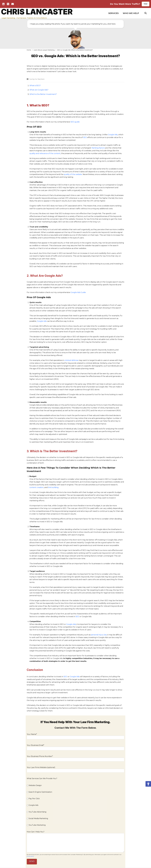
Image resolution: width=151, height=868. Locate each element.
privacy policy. (30, 856)
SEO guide (75, 122)
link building (53, 487)
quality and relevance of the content (45, 153)
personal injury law (99, 635)
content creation (37, 487)
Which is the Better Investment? (43, 94)
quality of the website (73, 174)
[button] (113, 13)
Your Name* (75, 736)
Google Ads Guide (78, 292)
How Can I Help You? (75, 833)
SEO (85, 137)
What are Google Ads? (39, 90)
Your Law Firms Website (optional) (75, 769)
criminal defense (71, 360)
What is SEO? (35, 86)
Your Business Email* (75, 747)
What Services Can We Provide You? (42, 778)
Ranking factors (98, 148)
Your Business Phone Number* (75, 758)
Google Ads (113, 135)
